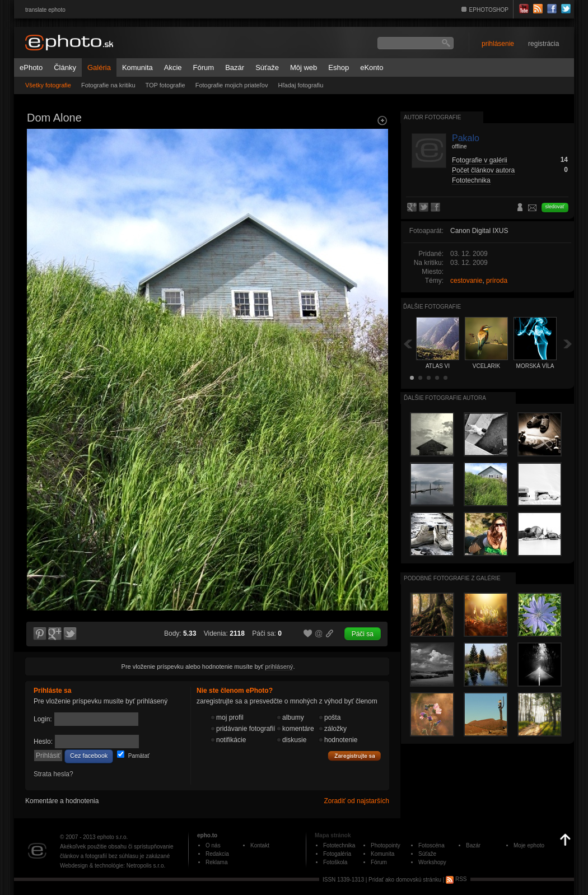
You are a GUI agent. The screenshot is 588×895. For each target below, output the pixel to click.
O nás (213, 845)
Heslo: (43, 742)
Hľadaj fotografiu (300, 85)
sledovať (555, 207)
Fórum (204, 67)
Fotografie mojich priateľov (232, 85)
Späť (408, 344)
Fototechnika (471, 180)
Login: (43, 719)
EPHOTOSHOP (489, 10)
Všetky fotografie (48, 85)
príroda (497, 281)
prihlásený (279, 666)
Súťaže (267, 67)
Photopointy (386, 845)
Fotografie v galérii (480, 160)
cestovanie (466, 281)
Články (65, 67)
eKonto (372, 67)
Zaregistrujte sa (354, 756)
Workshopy (432, 862)
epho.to (207, 835)
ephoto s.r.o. (112, 837)
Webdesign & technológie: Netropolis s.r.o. (113, 866)
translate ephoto (45, 10)
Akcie (173, 67)
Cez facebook (89, 756)
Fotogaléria (337, 854)
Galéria (99, 67)
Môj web (304, 67)
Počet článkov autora (483, 170)
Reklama (216, 862)
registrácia (543, 44)
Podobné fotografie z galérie (452, 578)
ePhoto (31, 67)
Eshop (339, 67)
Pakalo (466, 138)
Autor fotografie (432, 117)
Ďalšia (568, 344)
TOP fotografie (165, 85)
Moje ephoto (529, 845)
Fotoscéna (431, 845)
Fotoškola (335, 862)
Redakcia (217, 854)
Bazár (235, 67)
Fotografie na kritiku (108, 85)
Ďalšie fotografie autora (445, 398)
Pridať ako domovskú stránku (405, 879)
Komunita (137, 67)
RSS (456, 879)
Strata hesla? (53, 774)
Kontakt (260, 845)
